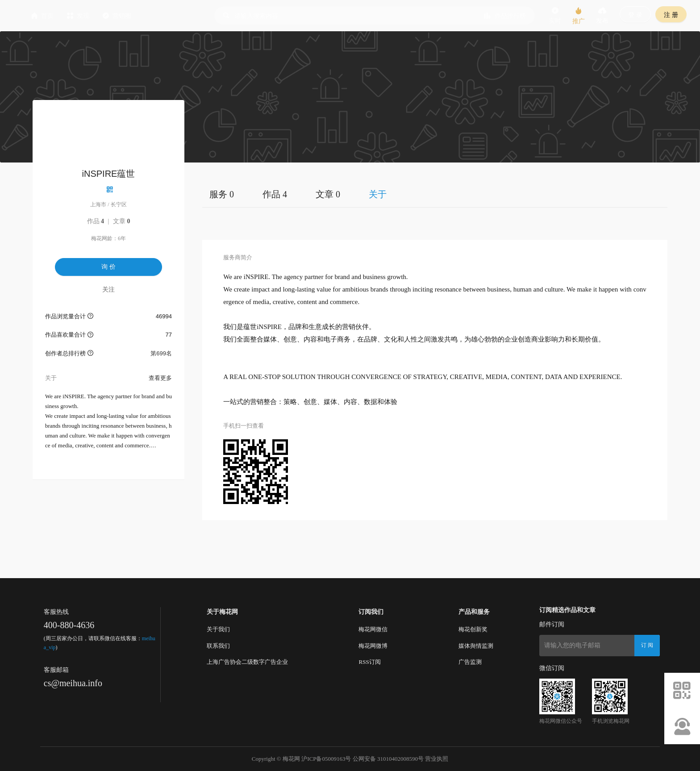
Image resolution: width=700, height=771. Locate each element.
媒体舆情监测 (476, 646)
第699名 (161, 353)
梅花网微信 (373, 629)
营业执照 (437, 759)
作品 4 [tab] (275, 194)
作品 (96, 221)
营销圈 (165, 16)
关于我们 (218, 629)
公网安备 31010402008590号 (388, 759)
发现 (126, 16)
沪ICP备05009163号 (326, 759)
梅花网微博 (373, 646)
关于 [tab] (378, 194)
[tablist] (435, 194)
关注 (108, 289)
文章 (122, 221)
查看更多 (160, 378)
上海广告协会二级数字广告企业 (247, 662)
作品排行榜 (505, 16)
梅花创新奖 (473, 629)
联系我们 (218, 646)
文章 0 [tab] (328, 194)
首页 (91, 16)
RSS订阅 (369, 662)
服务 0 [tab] (222, 194)
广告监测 (470, 662)
